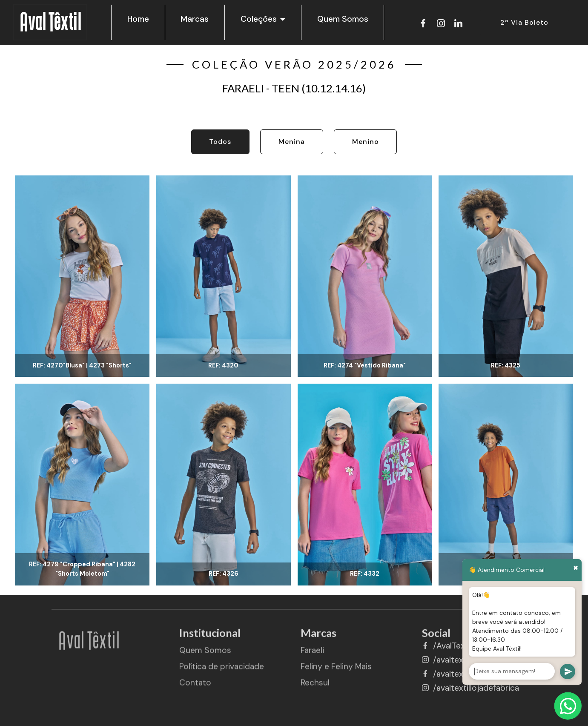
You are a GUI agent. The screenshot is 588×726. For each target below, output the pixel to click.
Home (138, 19)
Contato (195, 688)
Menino (366, 142)
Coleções (259, 19)
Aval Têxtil (50, 23)
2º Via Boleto (524, 22)
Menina (292, 142)
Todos (220, 142)
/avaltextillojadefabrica (476, 688)
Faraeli (312, 656)
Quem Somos (343, 19)
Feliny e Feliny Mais (336, 672)
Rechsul (315, 688)
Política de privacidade (222, 672)
